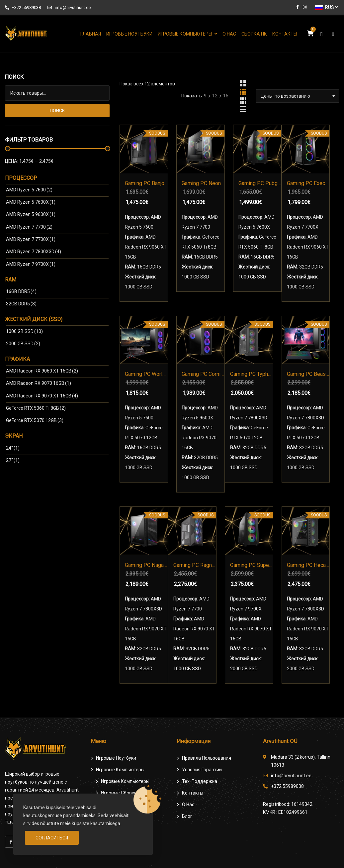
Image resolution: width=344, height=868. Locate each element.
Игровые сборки (119, 793)
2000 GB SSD (23, 344)
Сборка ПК (254, 34)
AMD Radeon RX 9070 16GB (39, 383)
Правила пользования (207, 758)
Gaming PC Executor (308, 183)
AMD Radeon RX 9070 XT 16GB (42, 396)
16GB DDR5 (21, 291)
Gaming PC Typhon (252, 374)
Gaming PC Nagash (146, 565)
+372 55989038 (23, 7)
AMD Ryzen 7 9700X (31, 264)
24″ (13, 448)
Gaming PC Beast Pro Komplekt (308, 374)
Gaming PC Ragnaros (195, 565)
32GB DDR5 (21, 304)
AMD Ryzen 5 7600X (31, 202)
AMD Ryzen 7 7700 (29, 227)
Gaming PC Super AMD (252, 565)
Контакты (285, 34)
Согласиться (52, 838)
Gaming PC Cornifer (203, 374)
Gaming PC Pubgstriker (260, 183)
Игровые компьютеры (185, 34)
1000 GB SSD (24, 331)
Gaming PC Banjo (145, 183)
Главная (91, 34)
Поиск (57, 111)
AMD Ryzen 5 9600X (31, 214)
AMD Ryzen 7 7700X (31, 239)
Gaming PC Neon (201, 183)
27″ (13, 460)
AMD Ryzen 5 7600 (29, 190)
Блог (187, 816)
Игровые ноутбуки (129, 34)
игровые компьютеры (125, 781)
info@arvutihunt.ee (69, 7)
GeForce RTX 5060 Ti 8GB (36, 408)
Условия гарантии (202, 770)
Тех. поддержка (200, 781)
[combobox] (298, 96)
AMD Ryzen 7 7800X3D (34, 252)
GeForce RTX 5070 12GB (35, 420)
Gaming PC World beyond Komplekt (146, 374)
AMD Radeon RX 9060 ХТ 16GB (42, 371)
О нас (229, 34)
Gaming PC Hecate (308, 565)
